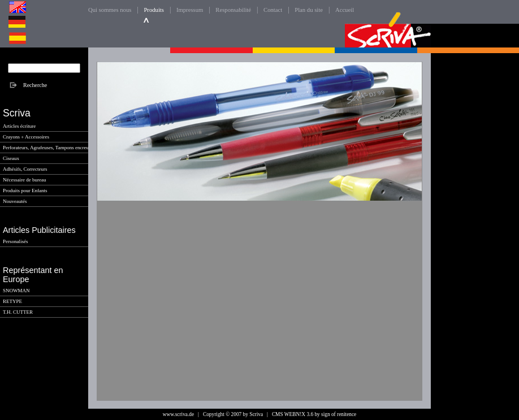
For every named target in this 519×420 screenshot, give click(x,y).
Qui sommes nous (110, 10)
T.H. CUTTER (18, 312)
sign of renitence (339, 414)
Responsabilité (233, 10)
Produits (154, 10)
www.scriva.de (178, 414)
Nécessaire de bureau (24, 180)
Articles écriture (19, 126)
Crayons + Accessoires (26, 137)
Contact (273, 10)
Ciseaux (11, 158)
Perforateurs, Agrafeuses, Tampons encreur (47, 148)
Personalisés (16, 241)
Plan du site (309, 10)
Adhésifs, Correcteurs (25, 169)
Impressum (190, 10)
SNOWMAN (16, 291)
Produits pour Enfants (25, 190)
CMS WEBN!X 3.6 (293, 414)
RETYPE (12, 301)
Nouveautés (15, 201)
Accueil (345, 10)
